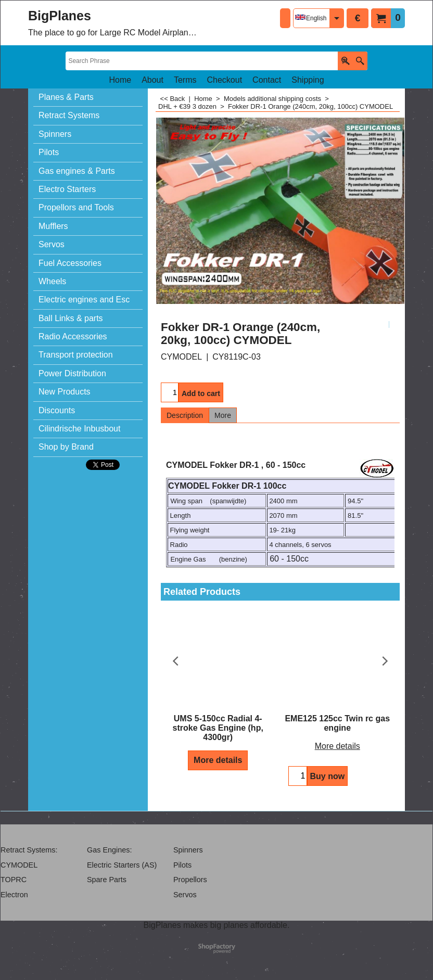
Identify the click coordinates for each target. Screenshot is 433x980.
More (223, 415)
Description (185, 415)
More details (218, 760)
